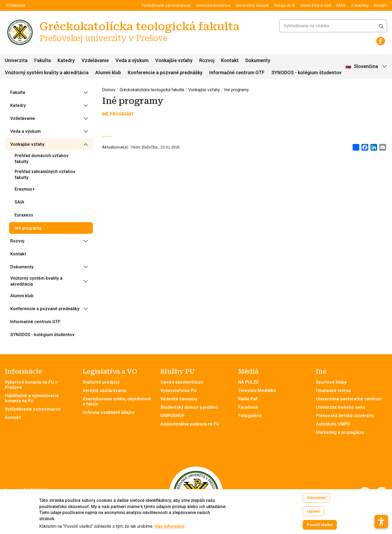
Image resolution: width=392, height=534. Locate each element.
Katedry (66, 60)
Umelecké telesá (333, 391)
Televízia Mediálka (257, 391)
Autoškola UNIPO (333, 424)
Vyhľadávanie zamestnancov (166, 5)
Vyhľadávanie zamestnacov (33, 409)
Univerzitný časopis (252, 5)
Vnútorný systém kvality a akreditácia (47, 72)
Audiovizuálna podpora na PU (190, 424)
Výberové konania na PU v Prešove (31, 385)
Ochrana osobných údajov (109, 412)
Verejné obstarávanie (104, 391)
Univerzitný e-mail (316, 5)
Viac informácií (169, 528)
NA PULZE (248, 382)
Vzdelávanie (95, 60)
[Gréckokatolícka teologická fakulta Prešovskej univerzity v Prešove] (20, 20)
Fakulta (43, 60)
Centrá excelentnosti (182, 382)
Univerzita (16, 60)
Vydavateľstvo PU (178, 391)
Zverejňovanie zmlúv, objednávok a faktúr (117, 401)
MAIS (341, 5)
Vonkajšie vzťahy (174, 60)
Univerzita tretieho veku (341, 407)
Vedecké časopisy (179, 399)
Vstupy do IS (285, 5)
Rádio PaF (248, 399)
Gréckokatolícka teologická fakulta (152, 90)
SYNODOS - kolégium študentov (306, 72)
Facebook (248, 407)
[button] (381, 511)
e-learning (360, 5)
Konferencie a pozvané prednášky (165, 72)
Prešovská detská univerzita (345, 416)
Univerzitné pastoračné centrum (349, 399)
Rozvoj (207, 60)
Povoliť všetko (320, 527)
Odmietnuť (316, 500)
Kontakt (381, 5)
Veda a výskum (132, 60)
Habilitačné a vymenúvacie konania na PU (32, 398)
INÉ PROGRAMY (118, 114)
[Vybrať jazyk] (367, 67)
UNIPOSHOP (172, 416)
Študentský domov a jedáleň (189, 407)
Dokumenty (258, 60)
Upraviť (313, 513)
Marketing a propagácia (340, 432)
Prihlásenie (16, 5)
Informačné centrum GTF (237, 72)
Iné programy (236, 90)
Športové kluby (331, 382)
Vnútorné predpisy (101, 382)
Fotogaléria (250, 416)
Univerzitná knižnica (213, 5)
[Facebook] (381, 41)
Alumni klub (108, 72)
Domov (109, 90)
